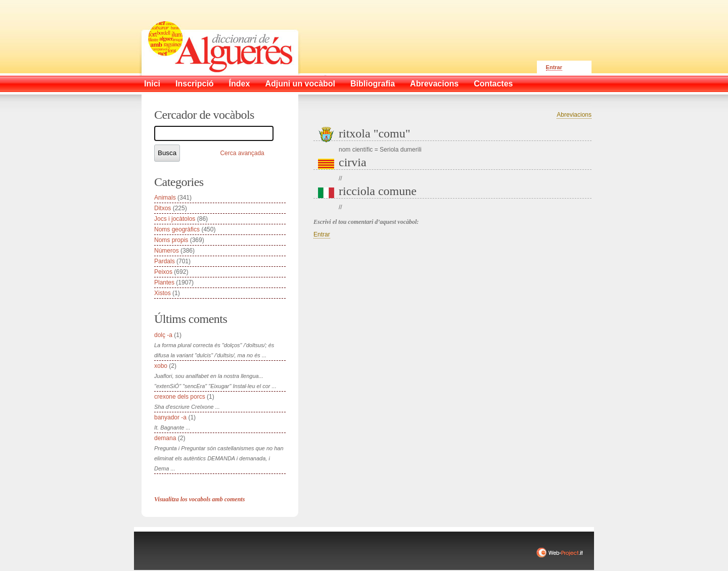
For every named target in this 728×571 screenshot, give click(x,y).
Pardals (165, 261)
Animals (165, 198)
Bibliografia (373, 84)
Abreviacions (574, 115)
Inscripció (195, 84)
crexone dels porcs (180, 397)
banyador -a (170, 417)
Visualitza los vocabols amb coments (199, 499)
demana (165, 438)
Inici (152, 84)
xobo (161, 366)
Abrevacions (434, 84)
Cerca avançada (242, 153)
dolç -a (163, 335)
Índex (240, 84)
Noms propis (171, 240)
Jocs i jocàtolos (175, 219)
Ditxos (163, 208)
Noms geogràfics (177, 229)
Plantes (164, 282)
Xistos (163, 293)
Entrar (554, 67)
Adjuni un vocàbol (300, 84)
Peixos (163, 272)
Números (167, 251)
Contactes (493, 84)
